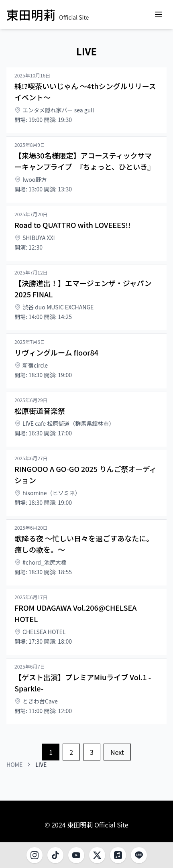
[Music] (118, 855)
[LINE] (139, 855)
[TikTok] (55, 855)
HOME (14, 764)
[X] (97, 855)
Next (117, 752)
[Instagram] (35, 855)
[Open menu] (159, 14)
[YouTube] (76, 855)
